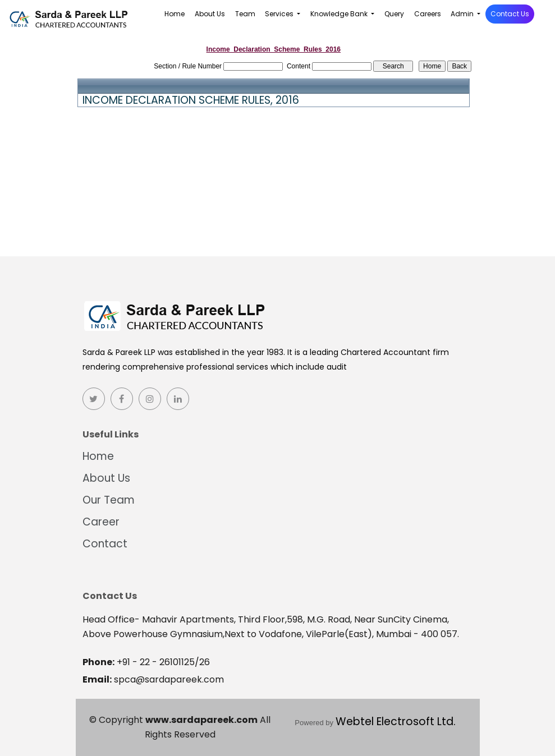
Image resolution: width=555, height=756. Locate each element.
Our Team (105, 500)
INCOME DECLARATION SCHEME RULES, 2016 (191, 100)
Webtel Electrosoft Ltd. (396, 722)
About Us (210, 14)
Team (245, 14)
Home (175, 14)
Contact (102, 544)
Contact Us (510, 14)
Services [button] (280, 14)
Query (394, 14)
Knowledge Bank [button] (340, 14)
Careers (428, 14)
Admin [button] (463, 14)
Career (98, 522)
